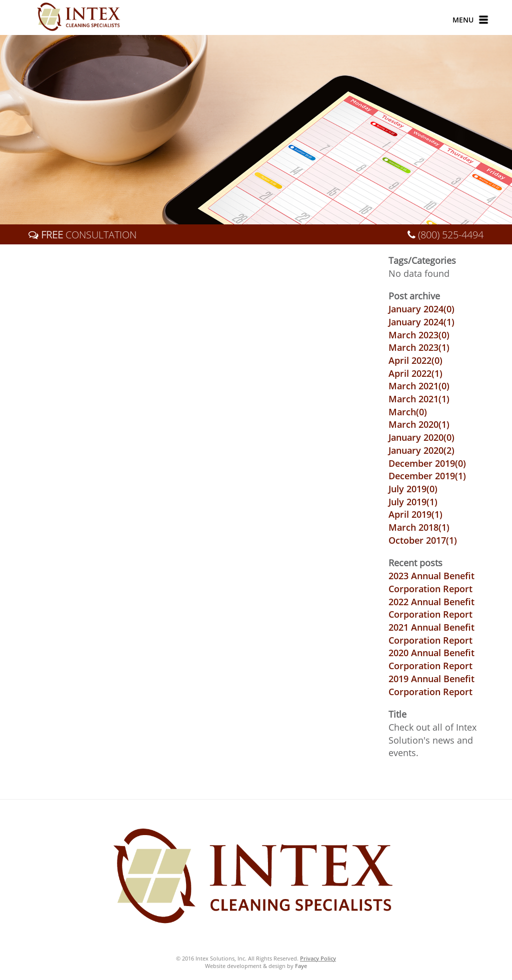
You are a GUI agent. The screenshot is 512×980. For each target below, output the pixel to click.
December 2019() (427, 463)
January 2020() (421, 437)
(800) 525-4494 (451, 235)
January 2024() (421, 309)
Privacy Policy (318, 958)
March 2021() (419, 386)
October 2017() (423, 540)
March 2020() (419, 424)
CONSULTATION (87, 235)
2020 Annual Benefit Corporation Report (431, 659)
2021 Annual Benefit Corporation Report (431, 634)
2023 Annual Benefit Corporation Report (431, 582)
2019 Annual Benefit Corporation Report (431, 685)
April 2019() (415, 514)
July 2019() (413, 489)
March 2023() (419, 335)
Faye (301, 966)
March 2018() (419, 527)
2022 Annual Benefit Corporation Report (431, 608)
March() (408, 412)
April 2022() (415, 360)
